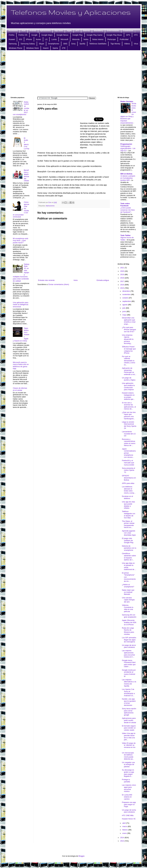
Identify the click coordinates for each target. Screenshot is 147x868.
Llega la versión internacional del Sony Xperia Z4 (129, 425)
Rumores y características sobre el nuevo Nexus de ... (129, 442)
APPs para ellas (128, 483)
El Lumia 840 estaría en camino (127, 797)
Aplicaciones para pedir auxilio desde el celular (129, 720)
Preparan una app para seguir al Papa (129, 804)
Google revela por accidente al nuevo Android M (129, 673)
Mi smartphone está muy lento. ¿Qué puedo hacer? (20, 241)
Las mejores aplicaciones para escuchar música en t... (128, 654)
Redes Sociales (127, 101)
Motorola (76, 39)
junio (124, 311)
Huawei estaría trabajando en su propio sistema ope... (128, 396)
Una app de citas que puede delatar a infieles (128, 505)
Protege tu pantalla (126, 781)
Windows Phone (15, 48)
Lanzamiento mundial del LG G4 (129, 434)
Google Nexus (62, 35)
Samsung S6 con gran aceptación (129, 616)
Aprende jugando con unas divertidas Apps (129, 533)
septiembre (127, 301)
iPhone (29, 39)
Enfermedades (113, 31)
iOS (21, 39)
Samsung (13, 44)
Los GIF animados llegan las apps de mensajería (129, 640)
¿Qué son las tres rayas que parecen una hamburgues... (129, 415)
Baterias (87, 31)
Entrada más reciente (46, 280)
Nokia (86, 39)
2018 (122, 278)
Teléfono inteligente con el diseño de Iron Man (128, 515)
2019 (122, 274)
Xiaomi (46, 48)
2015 (122, 288)
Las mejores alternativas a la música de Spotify (129, 683)
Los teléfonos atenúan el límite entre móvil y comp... (129, 490)
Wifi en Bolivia (126, 174)
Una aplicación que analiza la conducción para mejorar (128, 386)
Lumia (54, 39)
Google (34, 35)
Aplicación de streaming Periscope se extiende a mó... (129, 371)
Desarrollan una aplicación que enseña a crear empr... (129, 321)
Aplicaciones (45, 31)
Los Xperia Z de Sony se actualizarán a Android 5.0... (128, 692)
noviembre (127, 294)
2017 (122, 281)
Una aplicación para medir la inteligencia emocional (21, 305)
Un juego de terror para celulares (129, 646)
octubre (126, 298)
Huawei (12, 39)
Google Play (78, 35)
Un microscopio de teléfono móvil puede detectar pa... (128, 756)
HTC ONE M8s (128, 815)
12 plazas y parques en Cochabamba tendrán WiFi (128, 178)
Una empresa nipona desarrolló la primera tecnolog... (128, 339)
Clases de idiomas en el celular (20, 389)
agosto (125, 305)
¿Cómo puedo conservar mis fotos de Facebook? (128, 210)
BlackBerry (98, 31)
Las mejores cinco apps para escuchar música (129, 788)
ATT (77, 31)
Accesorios (13, 31)
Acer (24, 31)
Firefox (12, 35)
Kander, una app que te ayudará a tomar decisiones (129, 702)
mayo (125, 315)
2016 (122, 285)
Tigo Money (115, 44)
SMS (65, 44)
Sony (73, 44)
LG (46, 39)
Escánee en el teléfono (127, 497)
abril (124, 823)
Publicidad (124, 39)
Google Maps (47, 35)
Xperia (55, 48)
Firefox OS (23, 35)
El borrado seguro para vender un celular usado (129, 728)
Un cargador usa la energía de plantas (128, 764)
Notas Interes (98, 39)
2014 (122, 838)
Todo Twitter (125, 235)
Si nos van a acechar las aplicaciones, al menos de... (129, 406)
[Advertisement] (74, 73)
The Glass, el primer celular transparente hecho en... (128, 524)
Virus (136, 44)
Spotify (82, 44)
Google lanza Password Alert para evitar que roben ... (129, 663)
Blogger (82, 856)
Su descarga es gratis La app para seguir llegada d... (128, 773)
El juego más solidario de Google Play (128, 540)
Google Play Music (114, 35)
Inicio (76, 280)
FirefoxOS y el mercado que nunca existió (128, 463)
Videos (127, 44)
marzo (125, 826)
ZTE (64, 48)
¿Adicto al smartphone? (128, 586)
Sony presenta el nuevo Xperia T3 (128, 470)
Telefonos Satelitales (98, 44)
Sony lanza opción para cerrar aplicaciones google (129, 712)
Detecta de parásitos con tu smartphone (129, 548)
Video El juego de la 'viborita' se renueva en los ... (129, 746)
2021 (122, 268)
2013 (122, 841)
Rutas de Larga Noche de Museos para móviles (128, 631)
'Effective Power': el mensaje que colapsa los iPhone (129, 350)
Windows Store (32, 48)
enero (125, 833)
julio (124, 308)
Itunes (38, 39)
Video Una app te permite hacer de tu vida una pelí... (129, 736)
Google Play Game (94, 35)
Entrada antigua (103, 280)
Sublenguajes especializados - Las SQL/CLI (128, 148)
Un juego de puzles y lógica (129, 379)
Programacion (126, 144)
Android (33, 31)
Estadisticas (128, 31)
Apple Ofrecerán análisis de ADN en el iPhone (129, 622)
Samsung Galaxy (28, 44)
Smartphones (54, 44)
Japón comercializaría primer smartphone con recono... (129, 453)
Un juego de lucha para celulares (129, 811)
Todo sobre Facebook (125, 205)
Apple (69, 31)
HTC (136, 35)
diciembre (126, 291)
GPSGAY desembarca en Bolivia (129, 478)
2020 (122, 271)
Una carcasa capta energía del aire (128, 600)
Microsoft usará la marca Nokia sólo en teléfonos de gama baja (21, 365)
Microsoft (64, 39)
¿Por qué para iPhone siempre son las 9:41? (129, 329)
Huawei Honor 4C (129, 819)
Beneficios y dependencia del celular (26, 175)
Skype (41, 44)
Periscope (112, 39)
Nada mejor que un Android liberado (128, 592)
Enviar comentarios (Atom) (59, 284)
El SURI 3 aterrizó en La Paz (26, 143)
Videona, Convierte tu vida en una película (128, 608)
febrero (125, 830)
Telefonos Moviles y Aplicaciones (71, 12)
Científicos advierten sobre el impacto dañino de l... (129, 557)
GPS (128, 35)
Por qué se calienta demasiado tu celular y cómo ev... (128, 361)
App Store (59, 31)
